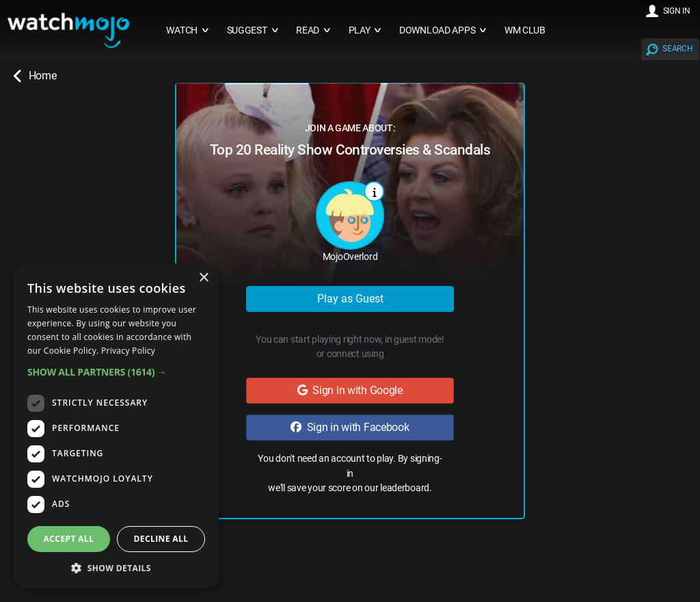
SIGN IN (677, 11)
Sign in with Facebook (350, 427)
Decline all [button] (161, 539)
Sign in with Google (350, 390)
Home (35, 76)
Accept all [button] (69, 539)
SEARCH (677, 49)
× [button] (203, 278)
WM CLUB (525, 30)
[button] (116, 372)
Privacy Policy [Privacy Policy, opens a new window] (128, 351)
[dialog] (116, 426)
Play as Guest (350, 299)
